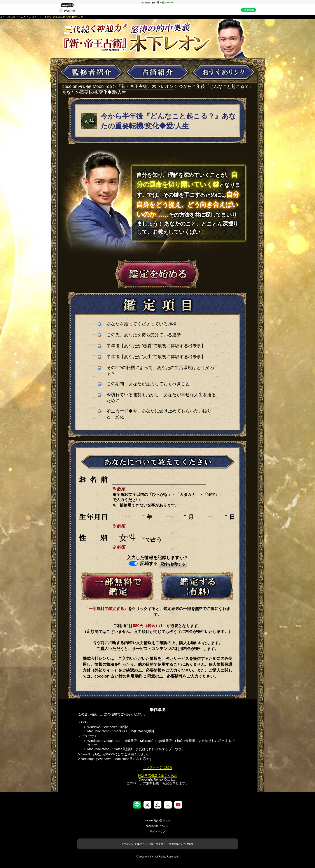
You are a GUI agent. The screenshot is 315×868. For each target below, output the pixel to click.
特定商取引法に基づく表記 (157, 775)
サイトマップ (157, 831)
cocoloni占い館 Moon (157, 821)
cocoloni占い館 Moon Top (87, 86)
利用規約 (134, 676)
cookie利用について (158, 826)
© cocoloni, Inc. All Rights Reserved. (157, 857)
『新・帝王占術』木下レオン (145, 86)
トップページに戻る (158, 767)
